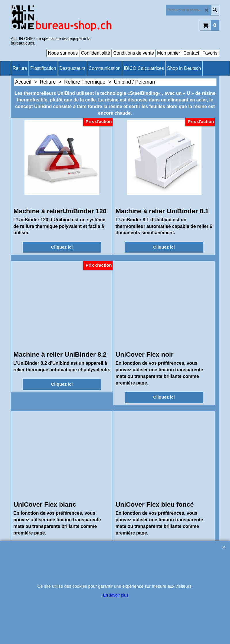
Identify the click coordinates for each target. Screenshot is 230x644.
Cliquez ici (62, 247)
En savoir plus (116, 595)
